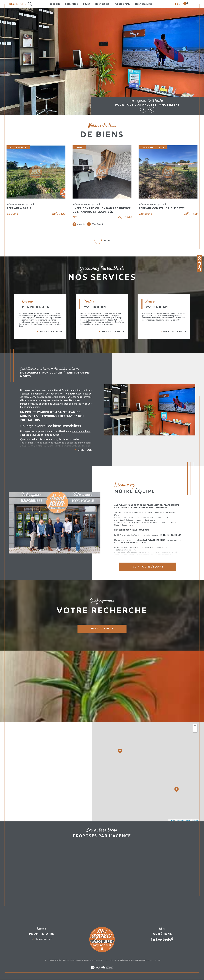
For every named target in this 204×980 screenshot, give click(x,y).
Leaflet (171, 828)
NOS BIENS (55, 4)
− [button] (195, 738)
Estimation (72, 4)
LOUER (87, 4)
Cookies (158, 973)
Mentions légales (120, 973)
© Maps (180, 828)
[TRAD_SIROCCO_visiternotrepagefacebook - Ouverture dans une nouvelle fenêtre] (143, 110)
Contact (200, 264)
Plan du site (108, 973)
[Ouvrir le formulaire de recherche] (21, 4)
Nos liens (138, 973)
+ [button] (195, 733)
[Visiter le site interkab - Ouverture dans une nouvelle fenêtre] (162, 953)
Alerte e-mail (122, 4)
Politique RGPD (148, 973)
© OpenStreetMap (192, 828)
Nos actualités (144, 4)
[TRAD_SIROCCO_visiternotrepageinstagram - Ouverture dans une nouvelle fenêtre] (151, 110)
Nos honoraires (96, 973)
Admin (131, 973)
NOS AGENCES (102, 4)
